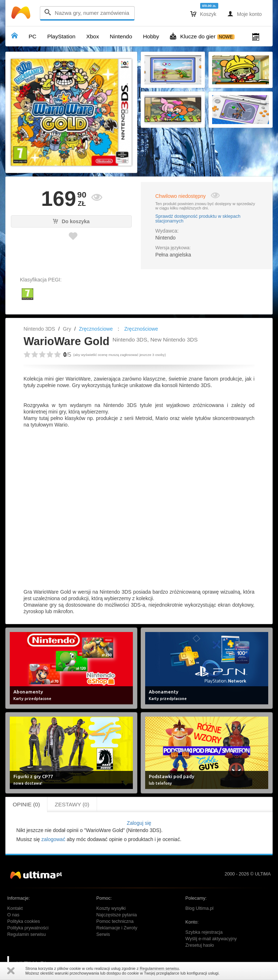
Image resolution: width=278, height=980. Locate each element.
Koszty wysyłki (111, 908)
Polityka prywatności (28, 928)
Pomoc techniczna (115, 921)
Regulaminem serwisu (159, 968)
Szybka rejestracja (204, 932)
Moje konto (245, 14)
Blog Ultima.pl (199, 908)
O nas (13, 915)
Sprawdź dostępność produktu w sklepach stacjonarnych (198, 219)
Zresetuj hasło (200, 945)
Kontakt (15, 908)
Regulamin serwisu (26, 934)
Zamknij (11, 971)
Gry (67, 329)
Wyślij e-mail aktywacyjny (211, 939)
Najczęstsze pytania (117, 915)
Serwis (103, 934)
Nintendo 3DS (39, 329)
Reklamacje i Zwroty (117, 928)
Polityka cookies (24, 921)
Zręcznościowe (96, 329)
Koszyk (203, 14)
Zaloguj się (139, 823)
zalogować (53, 839)
